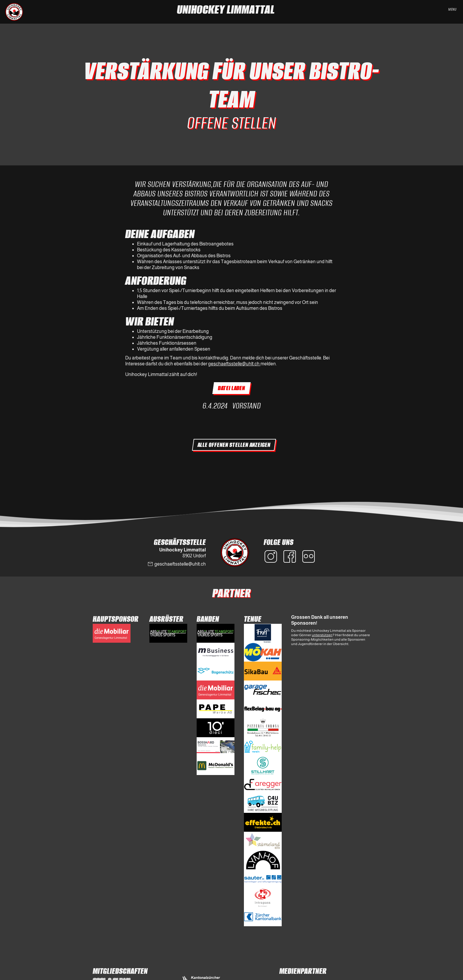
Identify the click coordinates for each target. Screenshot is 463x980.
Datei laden (231, 388)
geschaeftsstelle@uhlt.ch (234, 364)
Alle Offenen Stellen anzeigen (234, 445)
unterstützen (322, 635)
